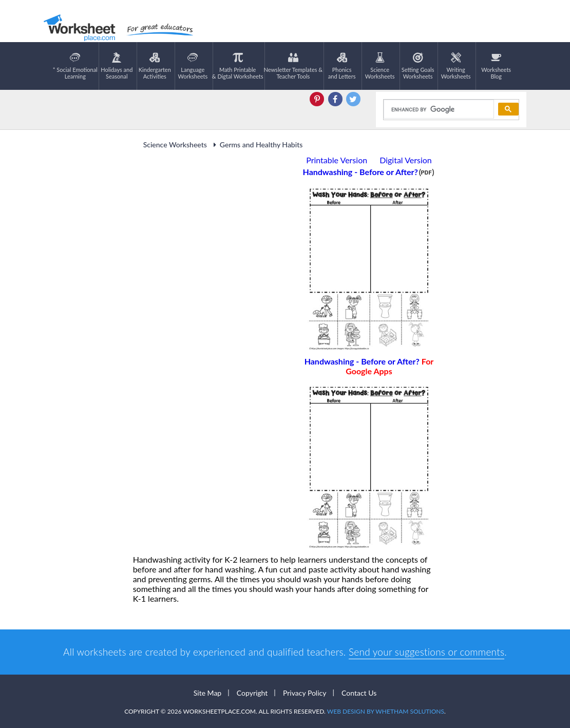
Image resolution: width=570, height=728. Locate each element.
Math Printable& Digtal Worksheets (238, 66)
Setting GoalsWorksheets (418, 66)
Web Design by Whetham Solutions (386, 711)
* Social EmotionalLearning (75, 66)
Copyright (252, 693)
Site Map (207, 693)
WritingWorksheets (456, 66)
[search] (438, 109)
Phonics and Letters (342, 66)
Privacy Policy (305, 693)
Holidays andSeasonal (117, 66)
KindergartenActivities (155, 66)
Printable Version (337, 160)
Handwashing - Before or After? (369, 366)
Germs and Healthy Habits (256, 145)
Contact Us (359, 693)
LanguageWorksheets (193, 66)
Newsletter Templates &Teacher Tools (293, 66)
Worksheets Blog (496, 66)
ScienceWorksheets (380, 66)
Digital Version (406, 160)
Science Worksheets (175, 145)
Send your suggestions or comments (426, 652)
